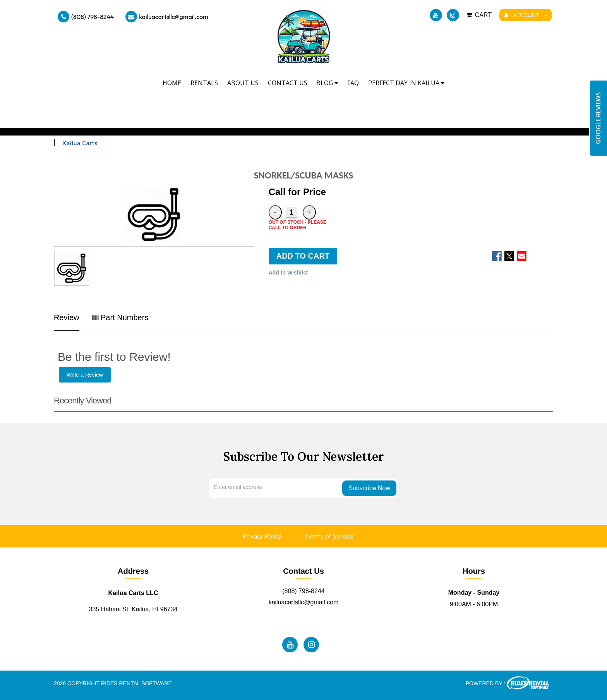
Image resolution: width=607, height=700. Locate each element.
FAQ (353, 83)
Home (172, 83)
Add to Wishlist (288, 273)
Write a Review (85, 375)
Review (67, 317)
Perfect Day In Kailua (406, 83)
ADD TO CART (303, 256)
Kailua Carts (80, 143)
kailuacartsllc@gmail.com (167, 17)
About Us (243, 83)
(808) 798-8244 (86, 17)
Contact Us (288, 83)
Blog (327, 83)
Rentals (204, 83)
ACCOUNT (526, 15)
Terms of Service (329, 536)
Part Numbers (120, 317)
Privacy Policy (262, 536)
